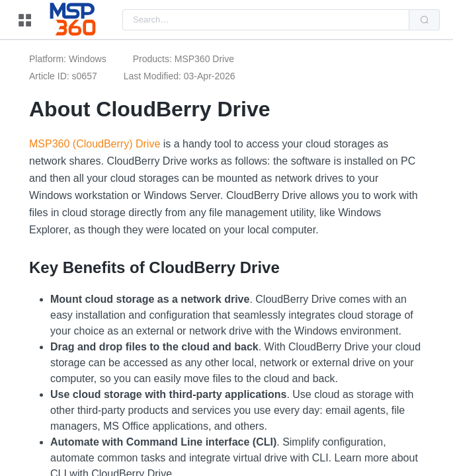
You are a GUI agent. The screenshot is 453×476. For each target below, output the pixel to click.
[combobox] (266, 20)
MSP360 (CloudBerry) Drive (95, 144)
